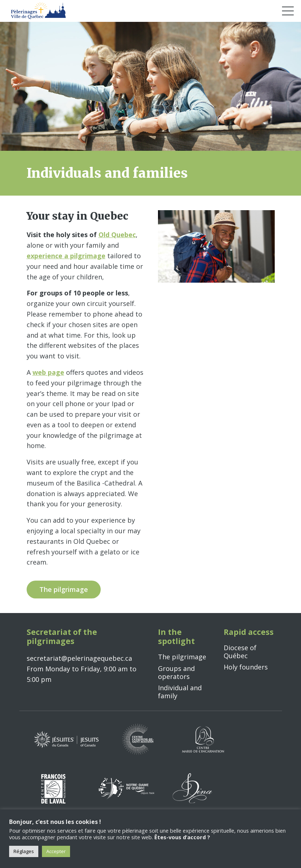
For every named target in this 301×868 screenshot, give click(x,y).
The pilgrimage (182, 657)
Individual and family (180, 692)
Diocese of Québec (240, 652)
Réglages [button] (24, 851)
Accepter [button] (56, 851)
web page (48, 372)
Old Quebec (117, 235)
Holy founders (246, 667)
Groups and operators (176, 672)
